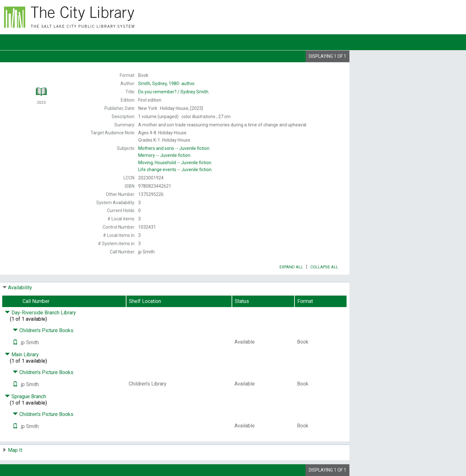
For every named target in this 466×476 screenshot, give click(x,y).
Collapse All (324, 267)
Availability (20, 288)
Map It (15, 450)
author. (167, 84)
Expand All (291, 267)
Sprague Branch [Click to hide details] (25, 396)
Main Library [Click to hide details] (22, 355)
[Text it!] (15, 342)
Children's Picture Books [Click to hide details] (43, 330)
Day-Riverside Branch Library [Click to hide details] (40, 313)
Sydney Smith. (174, 92)
